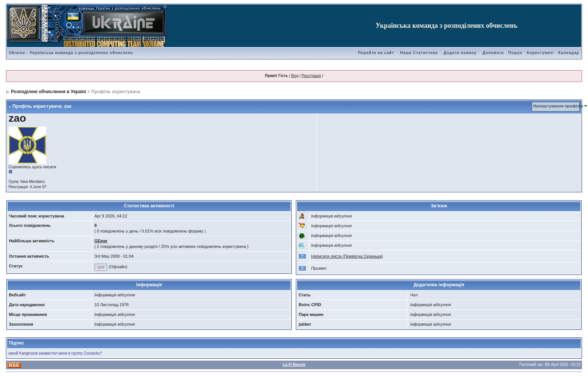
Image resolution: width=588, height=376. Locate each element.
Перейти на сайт (376, 53)
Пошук (515, 53)
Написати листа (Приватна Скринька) (347, 256)
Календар (569, 53)
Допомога (493, 53)
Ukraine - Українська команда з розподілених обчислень (71, 53)
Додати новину (460, 53)
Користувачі (540, 53)
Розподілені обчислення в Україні (48, 92)
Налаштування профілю (558, 106)
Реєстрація (311, 76)
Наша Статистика (419, 53)
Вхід (295, 76)
